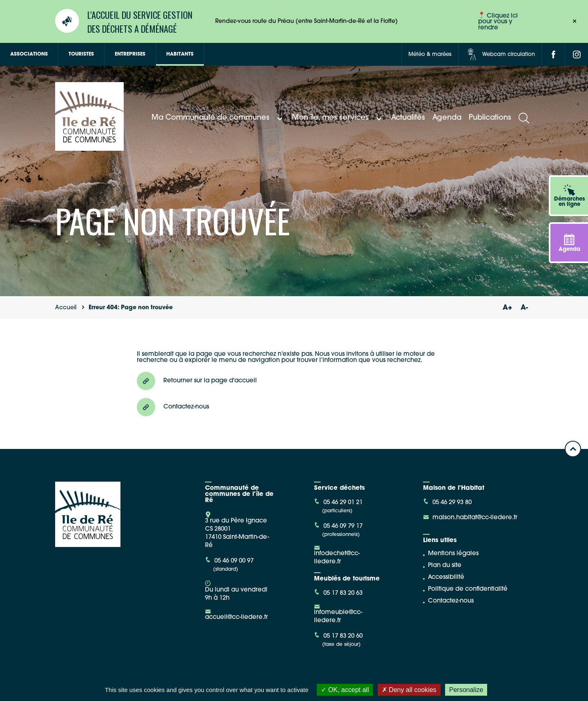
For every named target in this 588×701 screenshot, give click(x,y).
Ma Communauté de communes (218, 118)
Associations (29, 54)
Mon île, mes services (338, 118)
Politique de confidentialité (468, 589)
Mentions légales (453, 554)
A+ (507, 308)
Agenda (447, 118)
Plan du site (445, 566)
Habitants (180, 54)
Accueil (66, 308)
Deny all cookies (409, 690)
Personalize (466, 690)
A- (524, 308)
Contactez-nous (451, 601)
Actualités (408, 118)
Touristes (81, 54)
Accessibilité (446, 577)
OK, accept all (345, 690)
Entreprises (130, 54)
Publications (490, 118)
